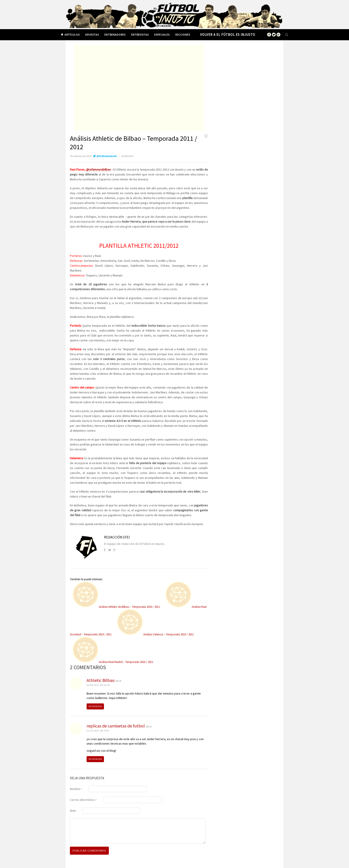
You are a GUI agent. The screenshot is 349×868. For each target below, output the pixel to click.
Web (73, 811)
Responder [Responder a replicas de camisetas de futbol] (95, 759)
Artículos (72, 35)
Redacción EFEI (83, 156)
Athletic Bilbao (101, 680)
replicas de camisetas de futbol (116, 726)
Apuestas (92, 35)
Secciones (183, 35)
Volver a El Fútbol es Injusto (228, 35)
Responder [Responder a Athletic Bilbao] (95, 706)
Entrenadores (115, 35)
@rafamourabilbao (98, 169)
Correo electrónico (83, 800)
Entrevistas (140, 35)
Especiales (162, 35)
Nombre (76, 789)
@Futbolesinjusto (107, 156)
